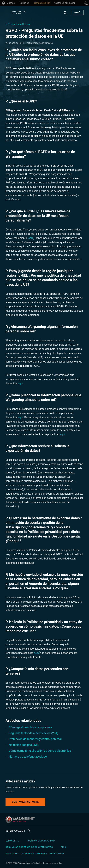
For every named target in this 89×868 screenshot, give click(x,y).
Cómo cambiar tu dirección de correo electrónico (40, 751)
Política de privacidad (41, 841)
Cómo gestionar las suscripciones (30, 727)
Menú (77, 13)
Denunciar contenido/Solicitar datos (29, 847)
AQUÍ (37, 653)
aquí (31, 238)
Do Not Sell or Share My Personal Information (35, 853)
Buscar (65, 14)
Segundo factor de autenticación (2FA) (33, 733)
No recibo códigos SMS (24, 745)
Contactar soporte (25, 802)
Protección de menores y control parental (35, 739)
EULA (64, 847)
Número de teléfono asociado (28, 757)
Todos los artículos (19, 24)
